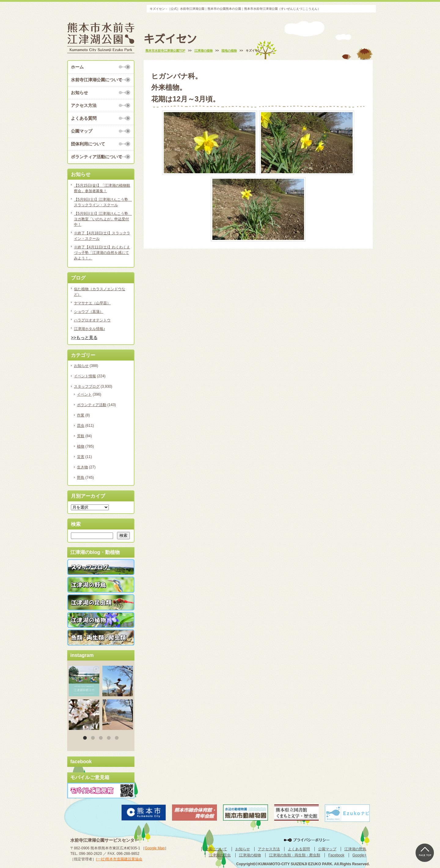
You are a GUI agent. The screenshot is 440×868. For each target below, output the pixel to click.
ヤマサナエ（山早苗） (92, 303)
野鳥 (81, 478)
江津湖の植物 (250, 855)
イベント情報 (85, 376)
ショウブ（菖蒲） (89, 312)
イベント (84, 394)
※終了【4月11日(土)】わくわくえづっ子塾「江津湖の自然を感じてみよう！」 (102, 253)
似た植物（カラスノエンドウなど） (100, 292)
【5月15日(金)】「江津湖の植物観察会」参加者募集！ (102, 188)
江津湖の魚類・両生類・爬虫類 (295, 855)
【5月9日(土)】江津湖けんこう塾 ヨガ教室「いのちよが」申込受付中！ (102, 219)
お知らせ (79, 93)
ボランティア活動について (97, 157)
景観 (81, 436)
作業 (81, 415)
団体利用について (88, 144)
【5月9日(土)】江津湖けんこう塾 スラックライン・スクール (102, 202)
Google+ (359, 855)
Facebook (336, 855)
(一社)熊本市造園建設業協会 (119, 859)
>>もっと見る (84, 338)
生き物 (82, 467)
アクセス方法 (84, 105)
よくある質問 (84, 118)
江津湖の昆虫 (220, 855)
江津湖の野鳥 (355, 849)
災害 (81, 457)
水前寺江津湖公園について (97, 80)
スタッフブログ (87, 386)
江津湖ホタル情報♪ (90, 329)
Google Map (155, 848)
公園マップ (82, 131)
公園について (216, 849)
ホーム (77, 67)
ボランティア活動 (92, 405)
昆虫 (81, 426)
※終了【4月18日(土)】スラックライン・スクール (102, 236)
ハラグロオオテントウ (92, 320)
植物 (81, 446)
